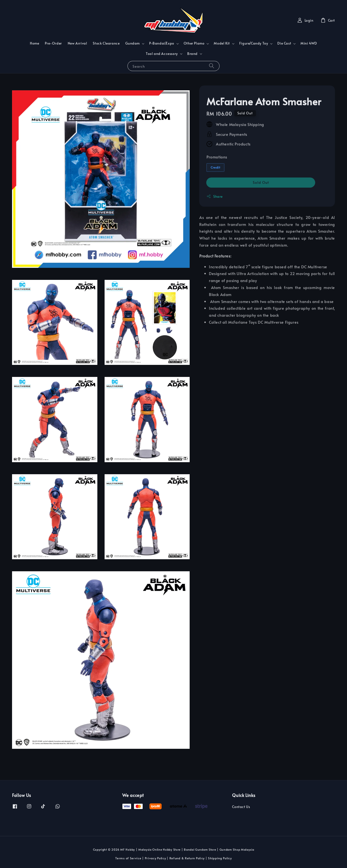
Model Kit (222, 43)
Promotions (217, 157)
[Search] (212, 66)
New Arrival (77, 43)
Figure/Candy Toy (254, 43)
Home (34, 43)
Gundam (133, 43)
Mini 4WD (309, 43)
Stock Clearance (106, 43)
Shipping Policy (220, 858)
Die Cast (284, 43)
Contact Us (241, 807)
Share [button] (215, 196)
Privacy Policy (155, 858)
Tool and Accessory (162, 54)
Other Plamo (194, 43)
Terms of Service (128, 858)
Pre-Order (53, 43)
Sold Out (261, 182)
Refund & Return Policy (187, 858)
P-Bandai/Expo (162, 43)
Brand (192, 54)
